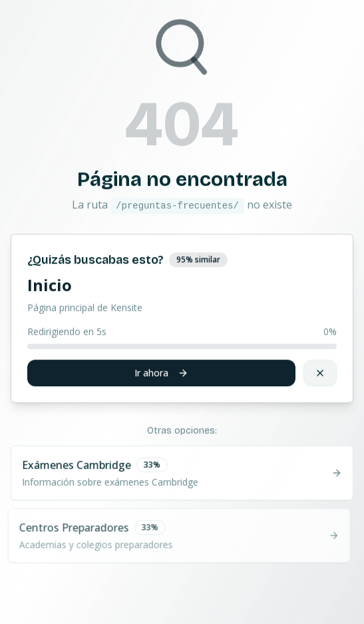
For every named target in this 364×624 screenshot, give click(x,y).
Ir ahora (161, 373)
